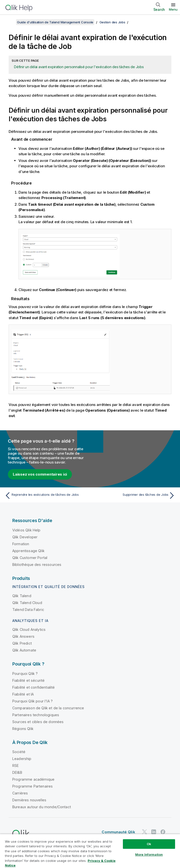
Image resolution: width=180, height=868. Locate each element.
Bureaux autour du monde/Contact (42, 807)
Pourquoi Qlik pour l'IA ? (33, 701)
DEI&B (17, 772)
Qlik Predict (22, 643)
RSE (16, 766)
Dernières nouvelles (29, 800)
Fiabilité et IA (23, 694)
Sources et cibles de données (38, 722)
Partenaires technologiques (36, 715)
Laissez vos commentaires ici (40, 474)
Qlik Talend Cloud (27, 603)
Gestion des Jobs (112, 22)
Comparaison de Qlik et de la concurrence (48, 708)
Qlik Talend (22, 596)
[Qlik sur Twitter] (145, 832)
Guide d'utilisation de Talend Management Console (55, 22)
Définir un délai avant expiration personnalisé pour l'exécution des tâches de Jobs (79, 67)
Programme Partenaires (33, 786)
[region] (90, 851)
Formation (21, 544)
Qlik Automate (24, 650)
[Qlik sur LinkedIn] (154, 832)
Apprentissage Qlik (28, 551)
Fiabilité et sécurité (28, 680)
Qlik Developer (25, 537)
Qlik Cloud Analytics (29, 629)
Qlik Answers (23, 636)
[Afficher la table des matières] (10, 22)
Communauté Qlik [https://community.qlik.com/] (118, 832)
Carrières (20, 793)
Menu (173, 9)
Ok (149, 844)
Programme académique (33, 779)
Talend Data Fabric (28, 610)
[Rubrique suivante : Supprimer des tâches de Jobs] (134, 496)
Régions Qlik (23, 729)
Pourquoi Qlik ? (25, 674)
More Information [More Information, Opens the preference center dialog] (149, 854)
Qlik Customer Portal (30, 558)
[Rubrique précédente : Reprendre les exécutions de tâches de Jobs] (46, 496)
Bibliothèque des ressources (37, 565)
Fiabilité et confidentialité (33, 687)
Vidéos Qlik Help (26, 530)
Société (19, 752)
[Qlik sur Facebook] (163, 832)
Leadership (22, 759)
